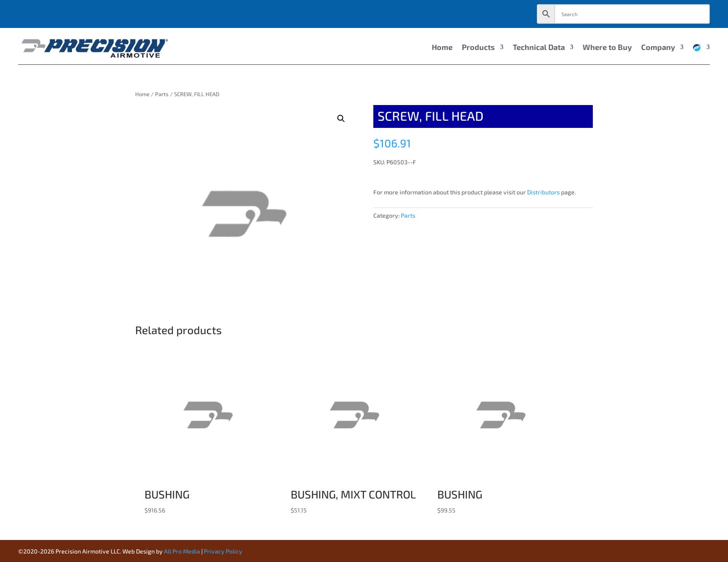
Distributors (543, 192)
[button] (341, 119)
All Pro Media (182, 551)
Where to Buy (607, 48)
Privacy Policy (223, 551)
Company (658, 48)
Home (442, 48)
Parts (162, 94)
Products (478, 48)
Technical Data (539, 48)
